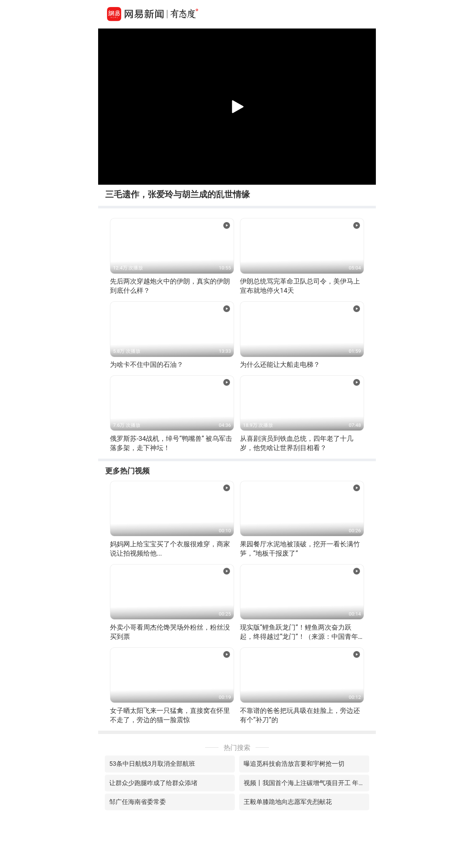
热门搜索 (237, 748)
